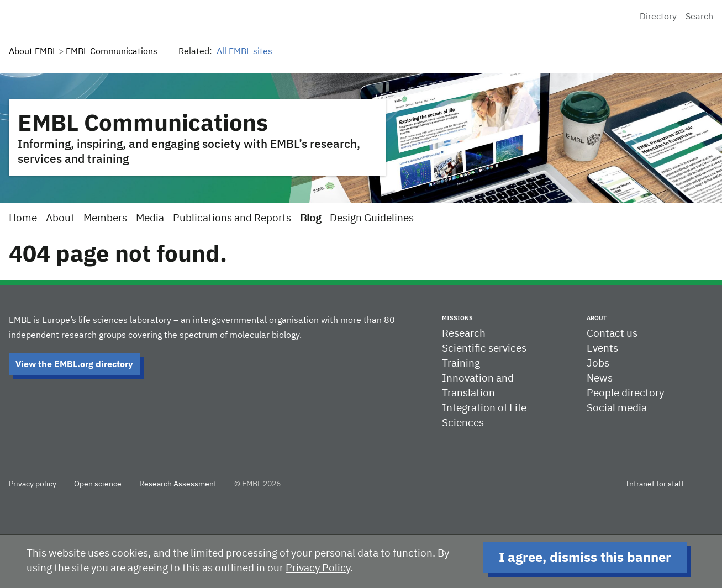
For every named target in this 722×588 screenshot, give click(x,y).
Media (150, 218)
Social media (617, 408)
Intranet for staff (655, 484)
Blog (310, 218)
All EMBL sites (244, 52)
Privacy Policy (318, 568)
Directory (658, 17)
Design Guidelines (372, 218)
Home (23, 218)
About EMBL (33, 52)
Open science (98, 484)
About (60, 218)
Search (699, 17)
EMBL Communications (112, 52)
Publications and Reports (232, 218)
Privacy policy (33, 484)
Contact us (612, 334)
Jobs (598, 364)
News (600, 378)
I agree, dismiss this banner (585, 557)
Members (105, 218)
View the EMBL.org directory (74, 364)
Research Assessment (178, 484)
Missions (457, 318)
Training (461, 364)
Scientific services (484, 349)
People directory (625, 393)
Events (602, 349)
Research (464, 334)
